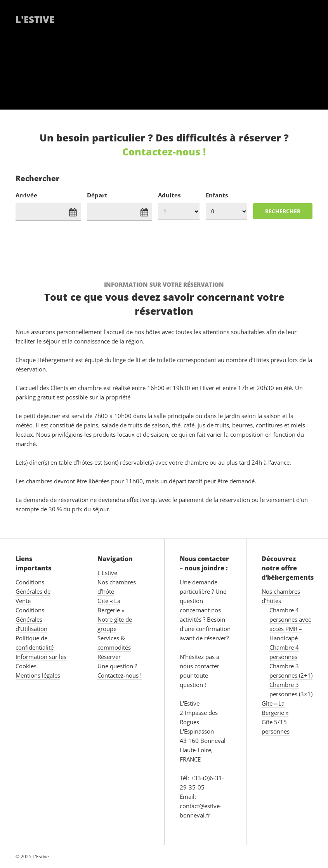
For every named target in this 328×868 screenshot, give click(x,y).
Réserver (109, 657)
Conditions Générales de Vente (33, 591)
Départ (97, 195)
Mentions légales (38, 675)
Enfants (217, 195)
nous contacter (200, 666)
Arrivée (26, 195)
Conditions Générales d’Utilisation (31, 619)
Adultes (169, 195)
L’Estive (107, 573)
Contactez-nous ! (164, 152)
